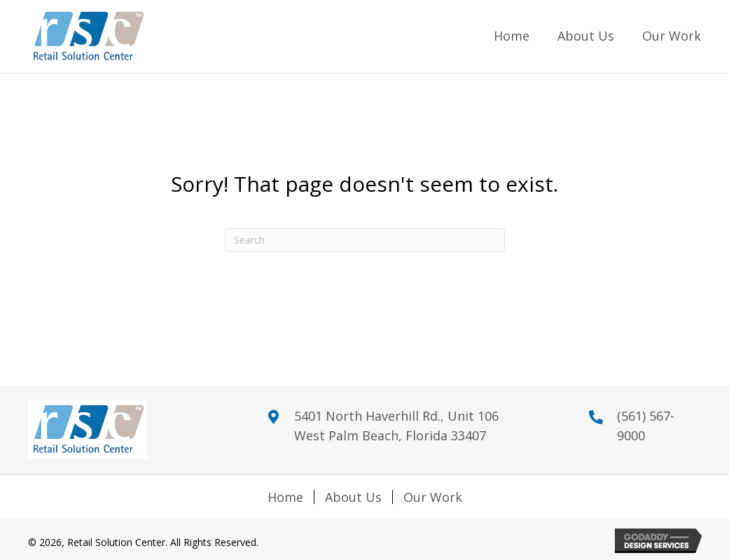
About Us (353, 497)
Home (285, 497)
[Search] (365, 240)
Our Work (433, 497)
